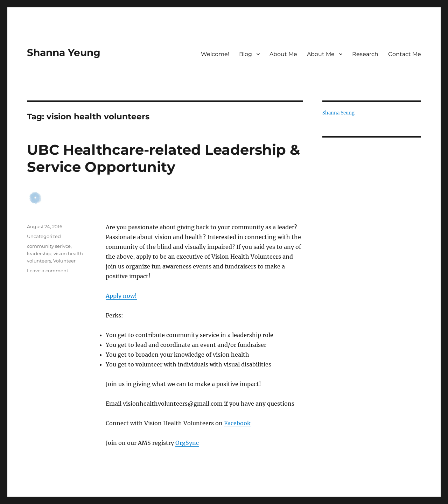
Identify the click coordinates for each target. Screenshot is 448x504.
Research (365, 54)
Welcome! (215, 54)
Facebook (237, 423)
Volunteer (64, 261)
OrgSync (187, 443)
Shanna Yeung (64, 52)
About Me (283, 54)
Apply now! (121, 296)
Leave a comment (48, 271)
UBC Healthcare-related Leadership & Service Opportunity (163, 158)
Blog (246, 54)
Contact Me (405, 54)
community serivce (49, 246)
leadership (39, 253)
